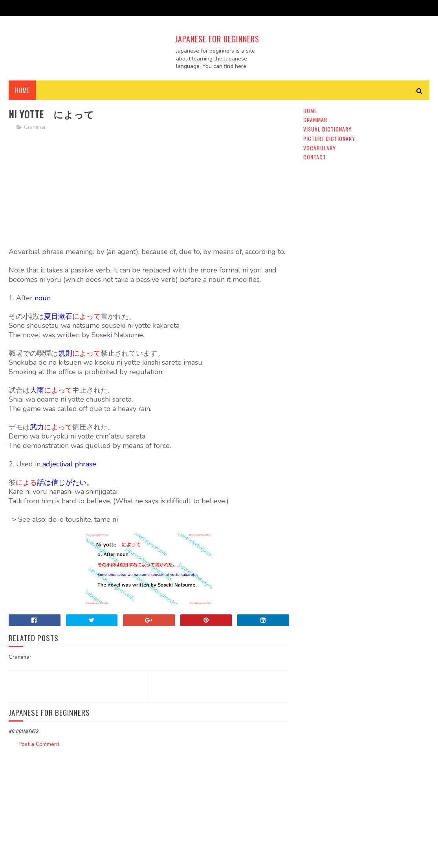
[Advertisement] (149, 192)
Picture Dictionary (329, 138)
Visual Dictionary (327, 129)
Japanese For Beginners (217, 39)
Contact (315, 157)
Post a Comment (39, 744)
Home (22, 90)
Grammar (35, 127)
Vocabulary (320, 148)
